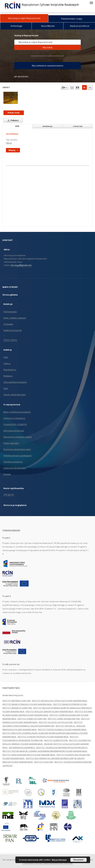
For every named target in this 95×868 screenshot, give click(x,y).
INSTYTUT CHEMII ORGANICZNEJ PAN (64, 719)
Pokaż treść (14, 113)
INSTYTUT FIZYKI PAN (44, 762)
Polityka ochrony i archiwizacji (17, 456)
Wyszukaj (47, 47)
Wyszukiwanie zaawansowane (47, 66)
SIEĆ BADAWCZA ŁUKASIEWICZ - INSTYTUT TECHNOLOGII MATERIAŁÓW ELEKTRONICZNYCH (48, 747)
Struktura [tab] (78, 126)
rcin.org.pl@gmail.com (21, 265)
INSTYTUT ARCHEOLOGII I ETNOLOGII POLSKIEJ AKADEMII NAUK (60, 701)
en (90, 87)
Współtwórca (10, 370)
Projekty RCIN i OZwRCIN (15, 424)
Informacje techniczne (14, 431)
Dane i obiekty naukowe (15, 318)
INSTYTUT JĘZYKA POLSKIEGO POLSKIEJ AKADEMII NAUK (62, 729)
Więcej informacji (59, 860)
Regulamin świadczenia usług (17, 449)
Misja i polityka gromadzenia (17, 412)
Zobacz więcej (10, 340)
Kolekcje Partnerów (13, 330)
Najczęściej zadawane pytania (17, 437)
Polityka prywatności (13, 462)
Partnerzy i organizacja (14, 418)
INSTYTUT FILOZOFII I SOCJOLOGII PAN (56, 722)
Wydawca (8, 376)
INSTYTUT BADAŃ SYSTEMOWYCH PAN (70, 704)
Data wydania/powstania (15, 382)
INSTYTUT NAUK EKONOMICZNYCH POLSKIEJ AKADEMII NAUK (29, 755)
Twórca (7, 363)
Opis (6, 388)
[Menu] (91, 3)
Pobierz (12, 120)
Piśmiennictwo (10, 312)
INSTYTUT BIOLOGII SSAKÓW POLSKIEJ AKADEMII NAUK (50, 711)
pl (84, 87)
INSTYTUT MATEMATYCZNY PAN (17, 701)
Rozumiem (79, 860)
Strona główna (10, 295)
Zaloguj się (9, 494)
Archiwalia (8, 324)
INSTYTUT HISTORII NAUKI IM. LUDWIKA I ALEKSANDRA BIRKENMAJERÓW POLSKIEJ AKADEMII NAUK (45, 751)
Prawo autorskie (11, 443)
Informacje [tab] (47, 126)
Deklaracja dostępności (15, 468)
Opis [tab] (17, 126)
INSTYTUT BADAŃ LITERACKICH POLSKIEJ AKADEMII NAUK (27, 704)
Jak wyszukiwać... (22, 76)
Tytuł (6, 357)
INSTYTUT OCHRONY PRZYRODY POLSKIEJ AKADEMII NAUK (43, 737)
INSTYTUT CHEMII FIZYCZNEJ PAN (32, 719)
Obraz (9, 143)
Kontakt (7, 474)
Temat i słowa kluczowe (15, 395)
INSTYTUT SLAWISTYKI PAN (56, 740)
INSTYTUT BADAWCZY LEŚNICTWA (17, 708)
